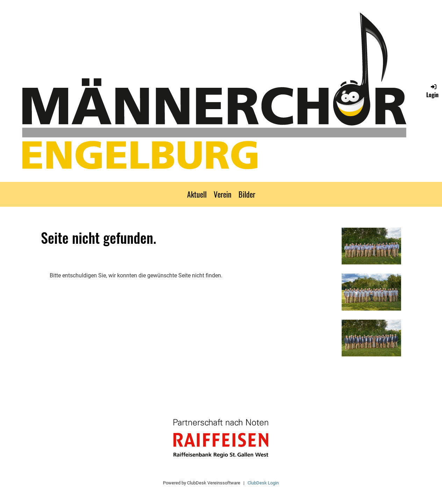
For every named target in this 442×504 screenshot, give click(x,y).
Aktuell (197, 194)
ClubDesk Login (263, 483)
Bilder (247, 194)
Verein (223, 194)
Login (432, 91)
